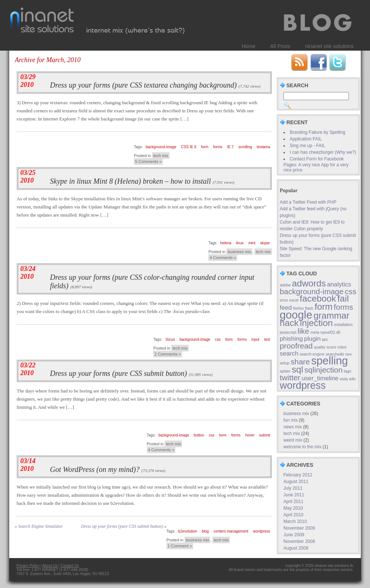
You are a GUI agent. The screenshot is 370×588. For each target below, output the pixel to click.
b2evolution (188, 531)
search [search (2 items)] (289, 354)
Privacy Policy (28, 566)
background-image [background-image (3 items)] (312, 291)
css (218, 339)
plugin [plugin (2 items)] (312, 339)
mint (252, 243)
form (205, 147)
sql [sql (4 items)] (297, 369)
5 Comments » (148, 162)
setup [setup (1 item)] (285, 363)
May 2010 (293, 508)
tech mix (161, 156)
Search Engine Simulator (40, 526)
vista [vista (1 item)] (344, 379)
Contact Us (70, 566)
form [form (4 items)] (323, 307)
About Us (50, 566)
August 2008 (296, 548)
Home (248, 46)
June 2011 (294, 495)
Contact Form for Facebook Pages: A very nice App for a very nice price (316, 164)
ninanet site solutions (329, 46)
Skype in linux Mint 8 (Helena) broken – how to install (130, 181)
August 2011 (296, 482)
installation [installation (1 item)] (343, 324)
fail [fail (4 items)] (343, 298)
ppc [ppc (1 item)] (325, 339)
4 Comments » (223, 258)
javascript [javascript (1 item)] (288, 332)
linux (240, 243)
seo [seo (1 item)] (348, 354)
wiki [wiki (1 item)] (352, 379)
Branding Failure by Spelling (317, 132)
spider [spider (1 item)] (285, 371)
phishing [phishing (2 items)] (291, 339)
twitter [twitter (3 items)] (290, 378)
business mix (239, 252)
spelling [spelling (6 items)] (329, 361)
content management (231, 531)
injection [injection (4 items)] (317, 323)
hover (250, 435)
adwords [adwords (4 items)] (309, 283)
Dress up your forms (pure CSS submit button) (118, 373)
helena (226, 243)
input (255, 339)
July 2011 (293, 488)
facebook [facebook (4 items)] (318, 298)
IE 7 (231, 147)
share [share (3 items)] (300, 362)
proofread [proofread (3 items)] (296, 346)
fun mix (291, 420)
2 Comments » (168, 354)
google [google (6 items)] (296, 315)
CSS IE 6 (189, 147)
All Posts (280, 46)
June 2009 (294, 535)
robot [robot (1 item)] (342, 347)
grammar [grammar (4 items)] (331, 315)
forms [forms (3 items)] (343, 307)
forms (218, 147)
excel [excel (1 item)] (294, 300)
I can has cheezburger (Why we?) (323, 152)
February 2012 (298, 475)
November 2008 (299, 541)
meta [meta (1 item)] (315, 332)
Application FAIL (306, 139)
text (267, 339)
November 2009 (299, 528)
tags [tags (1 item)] (347, 371)
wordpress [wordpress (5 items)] (303, 385)
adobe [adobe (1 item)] (285, 285)
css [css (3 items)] (351, 291)
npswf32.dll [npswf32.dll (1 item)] (330, 332)
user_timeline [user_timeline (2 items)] (320, 378)
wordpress (262, 531)
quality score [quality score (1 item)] (325, 347)
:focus (170, 339)
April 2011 (293, 502)
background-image (161, 147)
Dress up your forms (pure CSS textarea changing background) (143, 85)
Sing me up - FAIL (307, 146)
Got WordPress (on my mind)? (95, 469)
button (199, 435)
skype (265, 243)
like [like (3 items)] (303, 331)
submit (265, 435)
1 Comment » (180, 546)
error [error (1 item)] (284, 300)
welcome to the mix (302, 447)
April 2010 (293, 515)
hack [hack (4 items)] (289, 323)
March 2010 (295, 521)
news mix (293, 427)
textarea (263, 147)
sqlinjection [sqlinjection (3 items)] (324, 370)
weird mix (293, 440)
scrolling (245, 147)
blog (205, 531)
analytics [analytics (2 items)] (339, 284)
